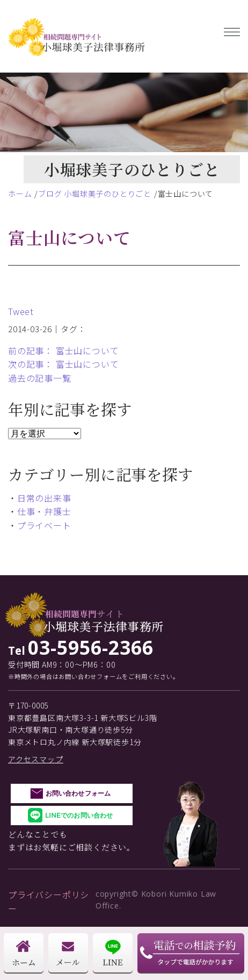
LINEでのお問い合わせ (79, 815)
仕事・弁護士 (44, 511)
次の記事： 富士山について (63, 364)
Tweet (21, 311)
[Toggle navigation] (232, 30)
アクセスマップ (36, 759)
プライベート (44, 525)
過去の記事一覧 (40, 378)
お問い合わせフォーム (78, 793)
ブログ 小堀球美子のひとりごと (95, 194)
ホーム (20, 194)
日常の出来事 (44, 498)
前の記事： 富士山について (63, 350)
